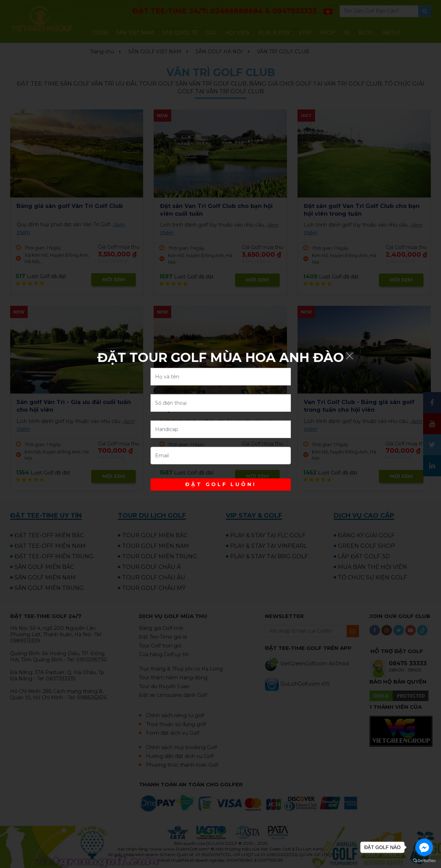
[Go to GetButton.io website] (424, 861)
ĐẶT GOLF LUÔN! (221, 484)
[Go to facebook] (424, 847)
